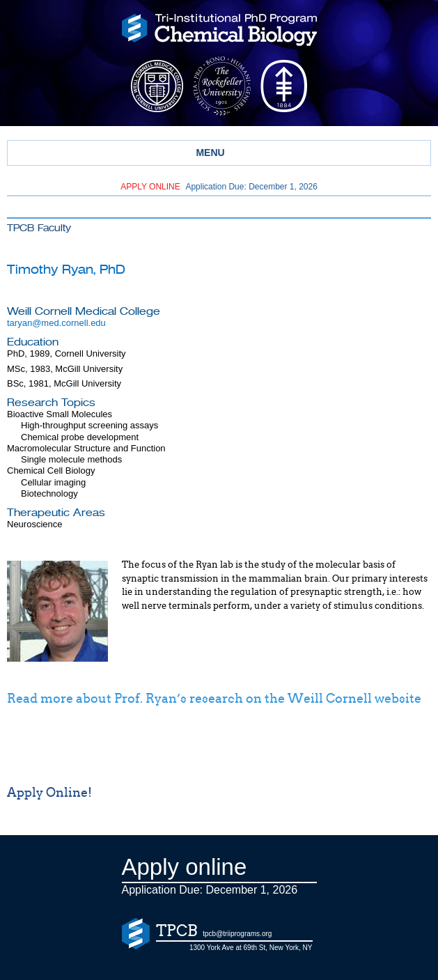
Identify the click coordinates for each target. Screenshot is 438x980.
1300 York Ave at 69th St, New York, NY (251, 948)
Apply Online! (49, 793)
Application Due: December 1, (219, 187)
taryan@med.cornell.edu (56, 323)
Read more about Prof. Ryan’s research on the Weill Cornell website (214, 699)
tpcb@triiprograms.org (237, 934)
